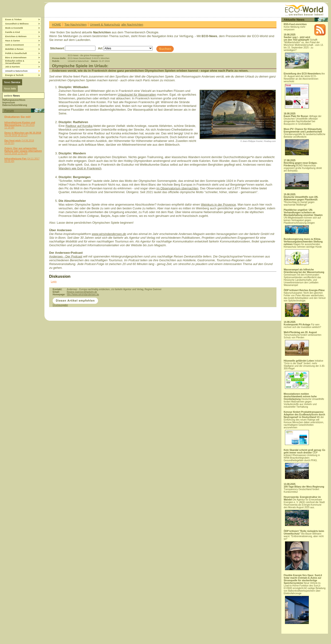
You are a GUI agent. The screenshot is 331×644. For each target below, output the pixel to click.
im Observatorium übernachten (177, 188)
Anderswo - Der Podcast (66, 256)
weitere (12, 96)
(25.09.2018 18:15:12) (23, 134)
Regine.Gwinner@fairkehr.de (82, 292)
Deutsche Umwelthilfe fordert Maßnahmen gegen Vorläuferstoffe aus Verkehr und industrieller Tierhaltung (304, 400)
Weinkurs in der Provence (219, 205)
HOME (57, 25)
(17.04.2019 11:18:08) (20, 125)
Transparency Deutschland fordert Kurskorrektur (304, 489)
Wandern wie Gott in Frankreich (80, 168)
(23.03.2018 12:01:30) (23, 151)
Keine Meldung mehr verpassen (295, 27)
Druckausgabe (60, 305)
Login (54, 282)
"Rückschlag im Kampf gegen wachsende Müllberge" (301, 201)
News (12, 82)
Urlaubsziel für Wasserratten (137, 95)
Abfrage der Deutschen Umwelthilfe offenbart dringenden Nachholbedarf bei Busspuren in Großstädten (303, 120)
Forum (9, 111)
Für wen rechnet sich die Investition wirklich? (302, 326)
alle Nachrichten (132, 25)
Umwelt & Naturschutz (105, 25)
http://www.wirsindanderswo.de (83, 295)
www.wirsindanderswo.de (109, 234)
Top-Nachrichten (76, 25)
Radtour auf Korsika (79, 126)
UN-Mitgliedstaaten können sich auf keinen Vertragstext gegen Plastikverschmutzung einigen (303, 221)
